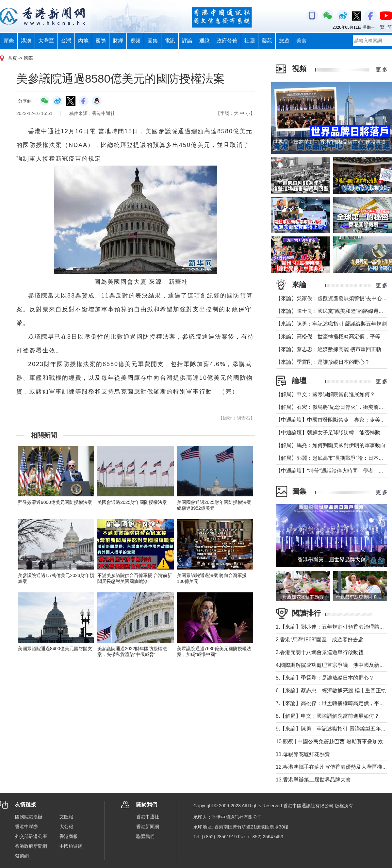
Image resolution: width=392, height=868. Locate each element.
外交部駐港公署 (31, 836)
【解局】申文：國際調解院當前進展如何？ (325, 394)
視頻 (135, 41)
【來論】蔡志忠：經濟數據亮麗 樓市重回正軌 (329, 349)
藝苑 (267, 41)
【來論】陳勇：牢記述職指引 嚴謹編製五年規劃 (331, 324)
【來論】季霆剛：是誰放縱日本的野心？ (323, 362)
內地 (83, 41)
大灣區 (46, 41)
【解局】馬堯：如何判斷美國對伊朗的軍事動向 (331, 445)
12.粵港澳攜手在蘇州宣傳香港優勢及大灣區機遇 (332, 767)
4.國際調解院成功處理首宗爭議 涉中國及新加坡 (333, 665)
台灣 (66, 41)
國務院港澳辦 (29, 817)
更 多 (382, 70)
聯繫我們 (145, 836)
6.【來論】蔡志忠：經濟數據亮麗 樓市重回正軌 (331, 691)
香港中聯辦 (26, 827)
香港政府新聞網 (31, 846)
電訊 (170, 41)
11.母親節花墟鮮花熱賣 (303, 754)
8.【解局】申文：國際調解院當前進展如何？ (327, 716)
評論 (187, 41)
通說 (204, 41)
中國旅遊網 (71, 846)
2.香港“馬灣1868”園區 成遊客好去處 (319, 640)
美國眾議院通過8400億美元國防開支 (57, 649)
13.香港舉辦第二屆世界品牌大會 (313, 780)
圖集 (153, 41)
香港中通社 (148, 817)
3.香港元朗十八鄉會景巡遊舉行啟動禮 (320, 652)
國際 (101, 41)
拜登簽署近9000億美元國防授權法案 (55, 502)
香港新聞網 (148, 827)
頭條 (9, 41)
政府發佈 (227, 41)
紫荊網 (22, 856)
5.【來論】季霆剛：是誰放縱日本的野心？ (325, 678)
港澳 (26, 41)
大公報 (66, 827)
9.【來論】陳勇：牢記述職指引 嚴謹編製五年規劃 (334, 729)
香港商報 (69, 836)
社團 (250, 41)
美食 (302, 41)
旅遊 (284, 41)
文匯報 (66, 817)
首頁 (12, 58)
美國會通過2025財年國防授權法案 (132, 502)
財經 (118, 41)
